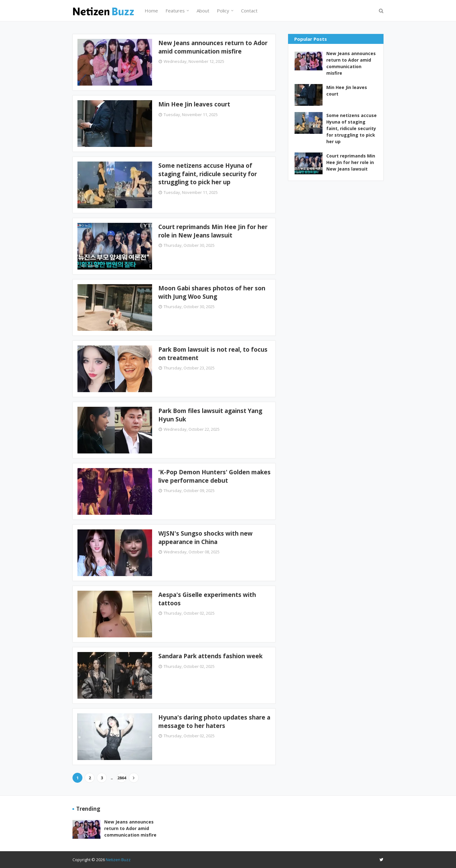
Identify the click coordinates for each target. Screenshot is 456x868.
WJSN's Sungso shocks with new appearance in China (205, 538)
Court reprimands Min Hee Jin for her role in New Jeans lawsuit (213, 231)
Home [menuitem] (151, 11)
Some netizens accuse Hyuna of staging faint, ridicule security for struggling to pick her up (208, 174)
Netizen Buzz (118, 860)
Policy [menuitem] (223, 11)
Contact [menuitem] (249, 11)
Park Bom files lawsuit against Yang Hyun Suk (210, 415)
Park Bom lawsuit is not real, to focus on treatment (213, 354)
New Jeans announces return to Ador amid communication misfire (213, 47)
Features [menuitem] (175, 11)
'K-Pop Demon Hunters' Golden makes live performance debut (214, 476)
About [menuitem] (203, 11)
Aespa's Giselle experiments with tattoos (207, 599)
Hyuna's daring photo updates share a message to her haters (214, 722)
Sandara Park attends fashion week (210, 656)
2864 (122, 778)
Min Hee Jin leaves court (194, 104)
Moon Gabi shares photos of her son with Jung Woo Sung (212, 292)
